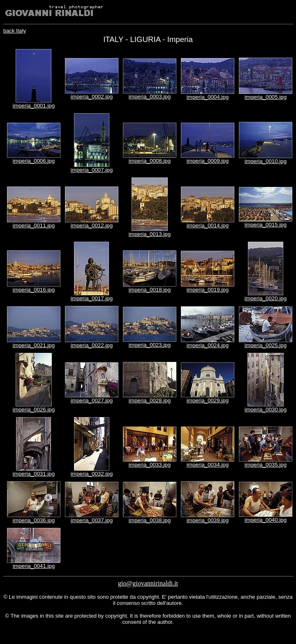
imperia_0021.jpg (34, 345)
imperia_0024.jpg (208, 345)
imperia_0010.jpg (266, 161)
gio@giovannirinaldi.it (148, 583)
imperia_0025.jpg (266, 345)
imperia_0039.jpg (208, 520)
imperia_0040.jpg (266, 520)
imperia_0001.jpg (34, 106)
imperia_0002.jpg (92, 97)
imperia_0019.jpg (208, 290)
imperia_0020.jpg (266, 298)
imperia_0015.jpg (266, 225)
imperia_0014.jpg (208, 225)
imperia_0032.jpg (92, 474)
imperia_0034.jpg (208, 465)
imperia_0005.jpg (266, 97)
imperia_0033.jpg (150, 465)
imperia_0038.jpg (150, 520)
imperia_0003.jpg (150, 97)
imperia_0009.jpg (208, 161)
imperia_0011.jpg (34, 225)
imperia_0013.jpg (150, 234)
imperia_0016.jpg (34, 290)
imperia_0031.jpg (34, 474)
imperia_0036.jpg (34, 520)
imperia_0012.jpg (92, 225)
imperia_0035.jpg (266, 465)
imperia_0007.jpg (92, 170)
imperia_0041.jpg (34, 566)
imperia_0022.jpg (92, 345)
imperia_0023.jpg (150, 345)
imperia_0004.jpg (208, 97)
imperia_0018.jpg (150, 290)
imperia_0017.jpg (92, 298)
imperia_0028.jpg (150, 400)
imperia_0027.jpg (92, 400)
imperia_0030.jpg (266, 409)
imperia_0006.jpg (34, 161)
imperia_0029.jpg (208, 400)
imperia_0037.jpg (92, 520)
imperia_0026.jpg (34, 409)
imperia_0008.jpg (150, 161)
